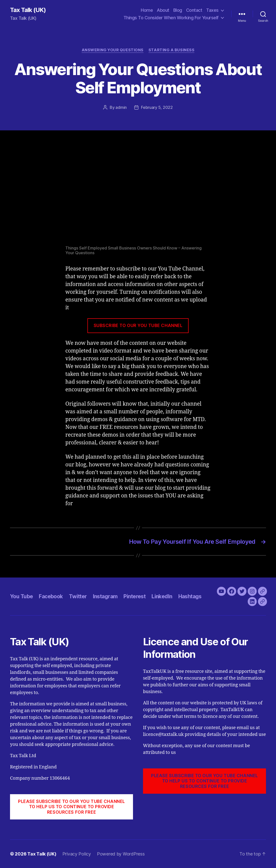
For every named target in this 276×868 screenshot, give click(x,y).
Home (147, 10)
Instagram (105, 596)
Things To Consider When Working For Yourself (171, 18)
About (163, 10)
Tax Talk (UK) (28, 10)
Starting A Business (171, 50)
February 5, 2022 (157, 107)
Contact (194, 10)
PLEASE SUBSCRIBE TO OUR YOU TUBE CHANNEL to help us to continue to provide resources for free (72, 807)
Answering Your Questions (113, 50)
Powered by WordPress (121, 854)
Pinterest (134, 596)
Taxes (212, 10)
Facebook (51, 596)
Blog (178, 10)
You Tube (21, 596)
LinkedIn (162, 596)
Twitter (78, 596)
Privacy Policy (77, 854)
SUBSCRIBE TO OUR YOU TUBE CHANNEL (138, 326)
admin (121, 107)
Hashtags (190, 596)
